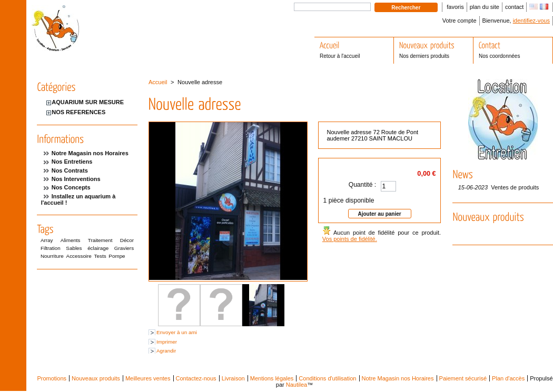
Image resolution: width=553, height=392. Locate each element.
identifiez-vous (531, 21)
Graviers (124, 248)
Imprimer (167, 342)
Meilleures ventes (148, 378)
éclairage (98, 248)
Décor (127, 240)
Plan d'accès (508, 378)
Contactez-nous (196, 378)
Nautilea (297, 385)
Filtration (51, 248)
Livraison (233, 378)
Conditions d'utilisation (327, 378)
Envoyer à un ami (177, 332)
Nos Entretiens (72, 162)
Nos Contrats (70, 170)
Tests (100, 256)
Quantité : (362, 185)
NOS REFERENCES (78, 112)
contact (514, 7)
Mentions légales (272, 378)
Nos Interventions (76, 179)
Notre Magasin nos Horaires (90, 153)
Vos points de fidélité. (350, 239)
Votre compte (460, 21)
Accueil (158, 82)
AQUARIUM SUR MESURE (88, 102)
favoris (455, 7)
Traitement (100, 240)
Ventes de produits (515, 187)
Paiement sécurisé (463, 378)
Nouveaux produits (96, 378)
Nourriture (52, 256)
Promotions (52, 378)
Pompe (117, 256)
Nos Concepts (71, 187)
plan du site (485, 7)
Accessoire (79, 256)
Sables (74, 248)
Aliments (71, 240)
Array (47, 240)
